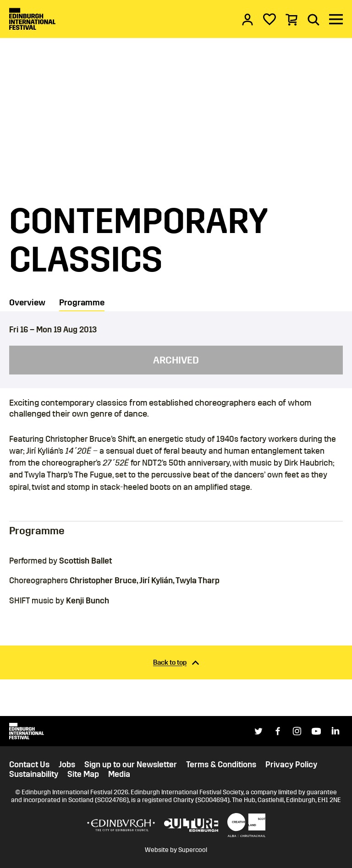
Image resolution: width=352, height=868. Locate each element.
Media (119, 774)
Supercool (193, 850)
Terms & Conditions (221, 765)
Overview (27, 302)
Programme (82, 302)
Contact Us (29, 765)
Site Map (83, 774)
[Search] (313, 19)
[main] (176, 358)
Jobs (67, 765)
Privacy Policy (291, 765)
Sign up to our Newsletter (131, 765)
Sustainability (34, 774)
